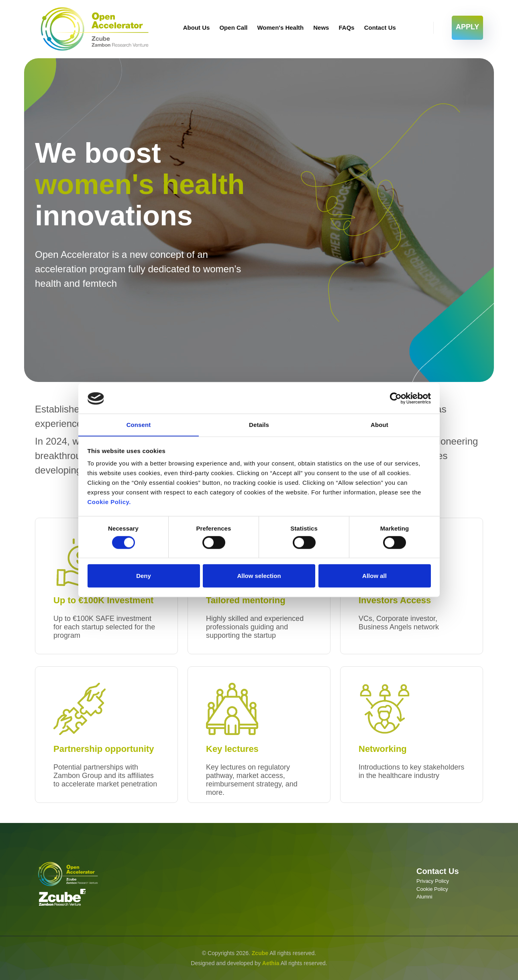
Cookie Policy (432, 889)
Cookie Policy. (109, 502)
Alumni (424, 897)
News (321, 28)
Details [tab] (259, 425)
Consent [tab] (139, 425)
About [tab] (379, 425)
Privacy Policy (433, 881)
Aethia (271, 963)
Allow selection (259, 576)
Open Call (233, 28)
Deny (144, 576)
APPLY (467, 27)
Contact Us (380, 28)
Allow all (374, 576)
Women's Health (280, 28)
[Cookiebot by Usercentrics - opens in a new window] (396, 398)
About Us (197, 28)
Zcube (260, 953)
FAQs (346, 28)
